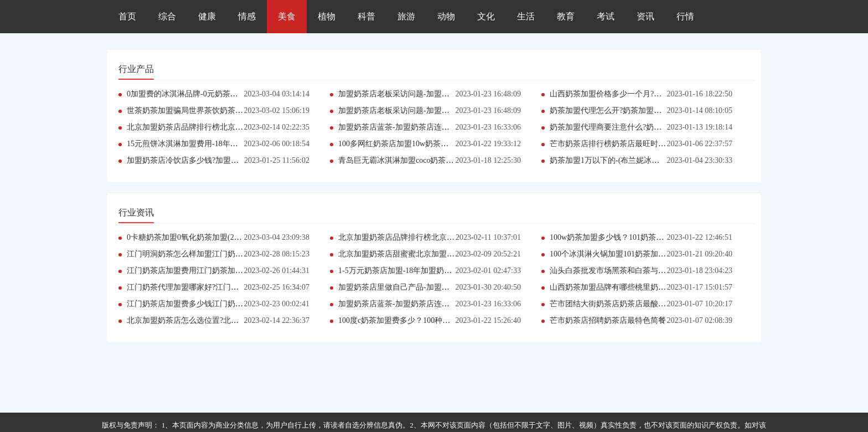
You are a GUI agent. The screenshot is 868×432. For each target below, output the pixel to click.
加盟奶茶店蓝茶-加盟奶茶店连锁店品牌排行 (413, 127)
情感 (247, 16)
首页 (127, 16)
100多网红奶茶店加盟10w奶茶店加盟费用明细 (417, 144)
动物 (446, 16)
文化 (486, 16)
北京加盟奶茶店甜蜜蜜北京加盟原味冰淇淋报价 (420, 254)
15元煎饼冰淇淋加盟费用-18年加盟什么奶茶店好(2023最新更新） (238, 144)
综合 (167, 16)
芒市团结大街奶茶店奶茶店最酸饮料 (612, 304)
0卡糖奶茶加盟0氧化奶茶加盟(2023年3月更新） (208, 237)
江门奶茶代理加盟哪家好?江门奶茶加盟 (194, 287)
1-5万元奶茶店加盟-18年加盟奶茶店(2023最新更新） (427, 271)
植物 (327, 16)
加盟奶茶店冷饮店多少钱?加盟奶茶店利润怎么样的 (214, 160)
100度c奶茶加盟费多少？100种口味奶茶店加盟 (417, 320)
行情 (685, 16)
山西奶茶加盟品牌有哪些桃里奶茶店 (612, 287)
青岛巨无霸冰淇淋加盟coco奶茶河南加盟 (407, 160)
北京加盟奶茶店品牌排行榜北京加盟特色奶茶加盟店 (216, 127)
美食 (287, 16)
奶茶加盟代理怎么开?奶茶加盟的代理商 (617, 110)
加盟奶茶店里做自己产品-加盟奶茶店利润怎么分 (421, 287)
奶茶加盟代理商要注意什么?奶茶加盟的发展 (625, 127)
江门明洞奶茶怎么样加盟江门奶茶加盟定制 (200, 254)
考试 (606, 16)
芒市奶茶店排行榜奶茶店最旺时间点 (612, 144)
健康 (207, 16)
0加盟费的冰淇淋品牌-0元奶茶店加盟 (190, 94)
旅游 (406, 16)
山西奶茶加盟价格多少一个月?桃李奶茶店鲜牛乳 (633, 94)
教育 (566, 16)
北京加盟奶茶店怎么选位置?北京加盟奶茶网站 (206, 320)
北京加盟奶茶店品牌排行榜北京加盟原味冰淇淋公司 (427, 237)
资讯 (645, 16)
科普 (366, 16)
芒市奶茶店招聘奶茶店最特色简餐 (608, 320)
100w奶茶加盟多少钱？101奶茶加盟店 (614, 237)
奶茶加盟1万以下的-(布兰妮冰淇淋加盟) (618, 160)
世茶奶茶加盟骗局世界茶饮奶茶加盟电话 (197, 110)
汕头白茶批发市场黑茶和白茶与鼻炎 (612, 271)
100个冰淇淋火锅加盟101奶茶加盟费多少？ (623, 254)
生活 (526, 16)
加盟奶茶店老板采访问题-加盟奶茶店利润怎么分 (421, 94)
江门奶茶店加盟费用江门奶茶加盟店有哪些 (200, 271)
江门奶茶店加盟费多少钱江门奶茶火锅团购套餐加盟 (216, 304)
